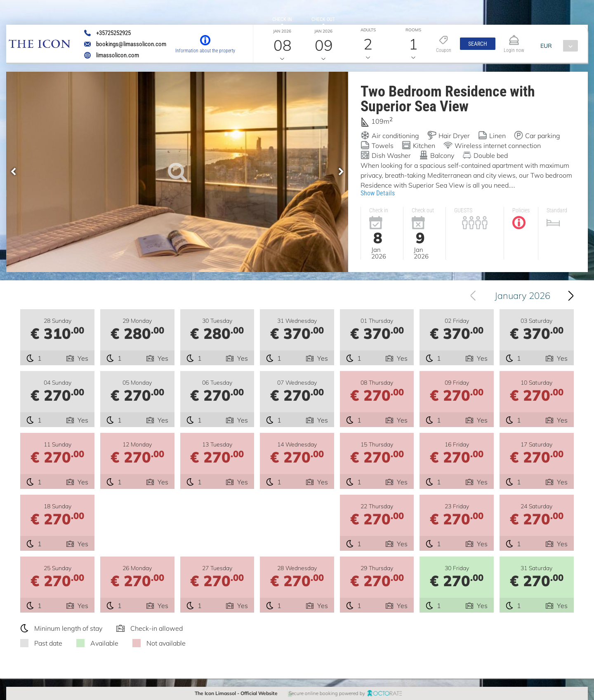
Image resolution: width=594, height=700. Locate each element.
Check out (323, 19)
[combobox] (557, 46)
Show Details (378, 193)
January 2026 (522, 296)
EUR (546, 46)
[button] (478, 44)
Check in (282, 19)
